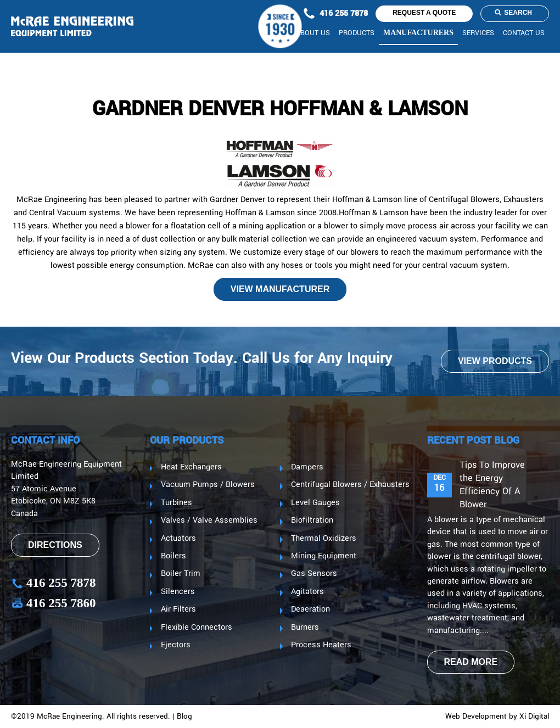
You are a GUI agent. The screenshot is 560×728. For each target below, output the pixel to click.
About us (313, 33)
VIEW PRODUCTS (495, 361)
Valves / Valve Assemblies (209, 520)
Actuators (178, 539)
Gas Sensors (314, 574)
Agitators (307, 592)
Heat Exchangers (191, 467)
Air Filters (178, 609)
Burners (305, 628)
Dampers (307, 467)
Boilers (173, 556)
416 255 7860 (54, 603)
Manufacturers (418, 33)
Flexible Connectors (197, 628)
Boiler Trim (181, 574)
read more (471, 662)
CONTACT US (524, 33)
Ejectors (176, 645)
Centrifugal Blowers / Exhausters (350, 485)
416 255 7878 (334, 14)
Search (513, 13)
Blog (184, 716)
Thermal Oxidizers (324, 539)
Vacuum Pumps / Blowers (208, 485)
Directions (55, 545)
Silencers (178, 592)
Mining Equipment (324, 556)
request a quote (424, 13)
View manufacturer (280, 289)
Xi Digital (534, 716)
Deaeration (310, 609)
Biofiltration (312, 520)
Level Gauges (315, 503)
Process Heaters (321, 645)
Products (357, 33)
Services (478, 33)
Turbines (177, 503)
